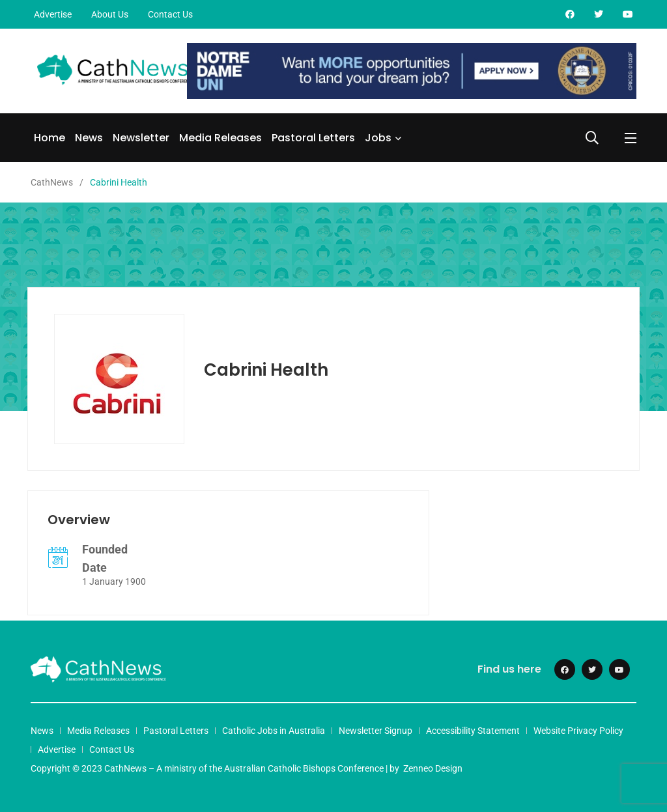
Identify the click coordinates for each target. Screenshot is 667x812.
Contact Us (170, 14)
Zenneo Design (433, 768)
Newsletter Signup (376, 731)
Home (50, 138)
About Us (110, 14)
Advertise (53, 14)
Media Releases (220, 138)
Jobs (378, 138)
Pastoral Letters (313, 138)
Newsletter (141, 138)
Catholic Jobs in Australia (274, 731)
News (89, 138)
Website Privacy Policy (578, 731)
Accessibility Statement (473, 731)
